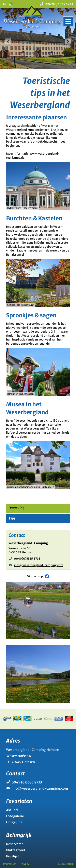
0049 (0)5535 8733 (27, 782)
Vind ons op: (36, 576)
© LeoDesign (65, 864)
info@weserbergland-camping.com (39, 565)
